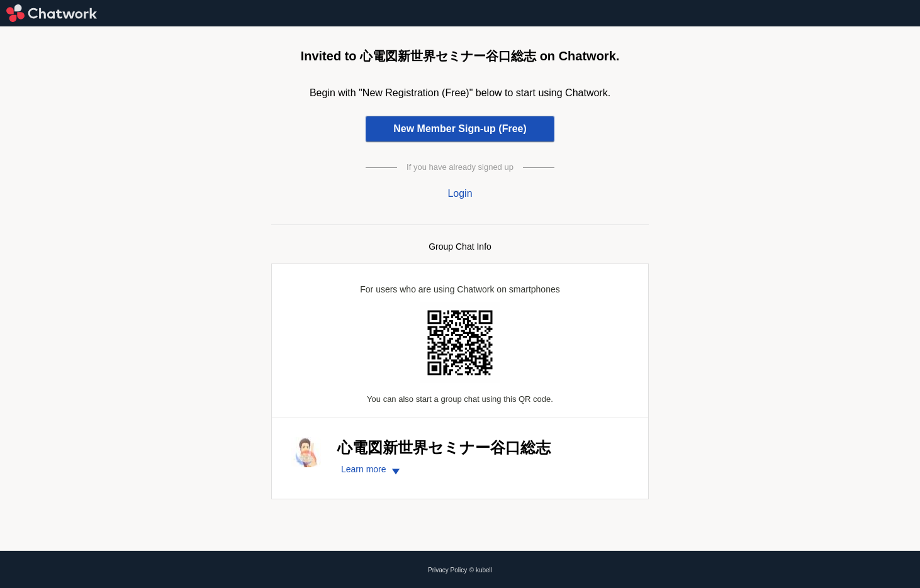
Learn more (372, 469)
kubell (484, 570)
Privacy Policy (447, 570)
